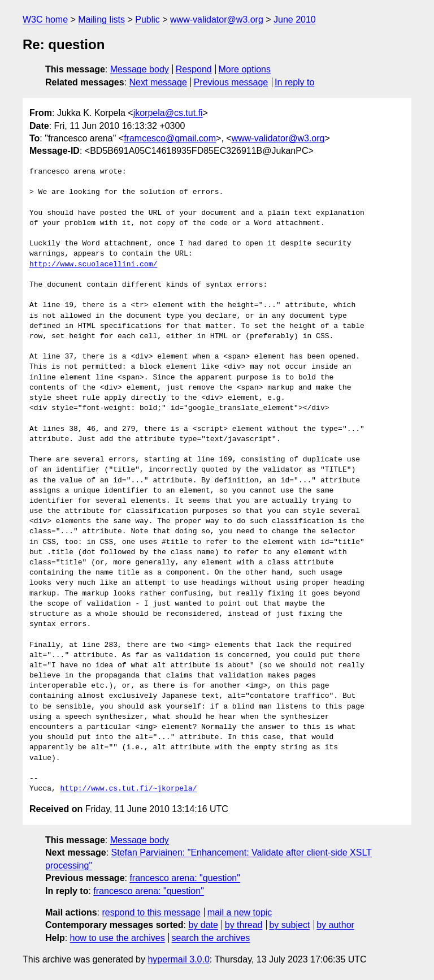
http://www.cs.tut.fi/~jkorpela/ (129, 789)
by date (203, 925)
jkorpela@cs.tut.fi (168, 113)
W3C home (45, 20)
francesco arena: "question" (185, 878)
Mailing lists (101, 20)
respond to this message (151, 912)
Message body (140, 69)
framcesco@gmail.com (170, 138)
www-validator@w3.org (217, 20)
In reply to (294, 82)
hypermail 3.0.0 (178, 959)
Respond (194, 69)
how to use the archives (118, 938)
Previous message (231, 82)
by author (335, 925)
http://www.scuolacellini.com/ (93, 265)
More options (245, 69)
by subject (289, 925)
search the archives (211, 938)
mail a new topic (240, 912)
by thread (244, 925)
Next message (158, 82)
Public (147, 20)
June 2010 (295, 20)
